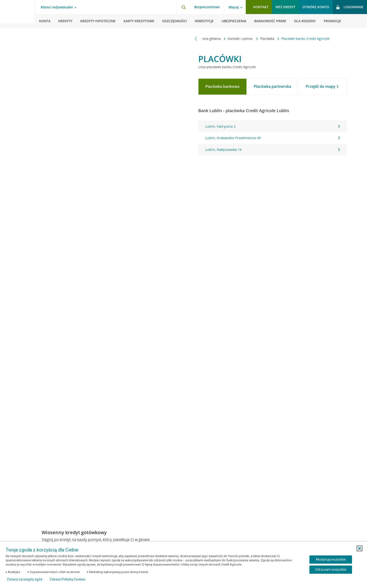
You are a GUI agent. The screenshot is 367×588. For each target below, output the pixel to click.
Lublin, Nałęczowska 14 (273, 150)
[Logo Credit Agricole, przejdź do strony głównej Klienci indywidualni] (18, 14)
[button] (360, 548)
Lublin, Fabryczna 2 (273, 126)
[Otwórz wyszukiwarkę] (183, 7)
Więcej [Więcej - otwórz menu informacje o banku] (234, 7)
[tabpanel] (273, 138)
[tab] (222, 87)
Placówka (268, 39)
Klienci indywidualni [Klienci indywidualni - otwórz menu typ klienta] (57, 7)
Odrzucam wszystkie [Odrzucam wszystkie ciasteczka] (331, 570)
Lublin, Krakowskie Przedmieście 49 (273, 138)
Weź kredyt (285, 7)
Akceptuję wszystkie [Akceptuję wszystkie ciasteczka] (331, 559)
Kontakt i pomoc (241, 39)
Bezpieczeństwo (207, 7)
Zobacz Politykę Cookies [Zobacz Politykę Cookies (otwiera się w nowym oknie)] (68, 579)
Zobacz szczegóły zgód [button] (24, 579)
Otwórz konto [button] (316, 7)
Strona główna (210, 39)
